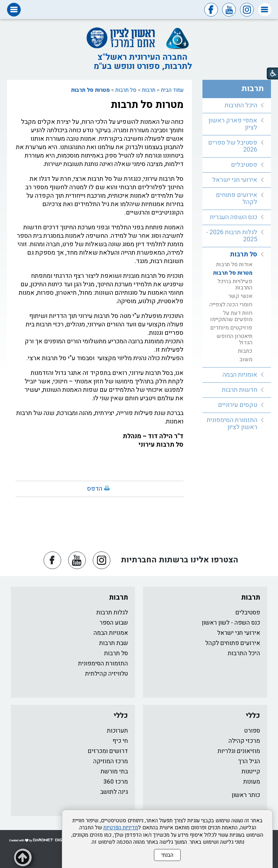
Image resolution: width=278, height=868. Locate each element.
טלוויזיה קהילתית (106, 674)
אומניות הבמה (240, 375)
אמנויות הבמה (111, 633)
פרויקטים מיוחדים (231, 328)
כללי (253, 716)
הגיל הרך (249, 761)
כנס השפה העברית (234, 217)
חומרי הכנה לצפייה (231, 305)
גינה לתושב (114, 792)
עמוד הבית (172, 90)
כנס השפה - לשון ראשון (231, 623)
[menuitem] (237, 106)
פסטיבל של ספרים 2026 (233, 146)
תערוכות (117, 731)
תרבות (149, 90)
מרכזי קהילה (244, 741)
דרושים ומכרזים (108, 751)
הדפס (95, 489)
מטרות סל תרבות (90, 90)
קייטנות (251, 771)
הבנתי (167, 855)
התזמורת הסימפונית (103, 663)
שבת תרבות (114, 643)
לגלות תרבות (112, 612)
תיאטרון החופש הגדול (234, 339)
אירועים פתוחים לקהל (237, 199)
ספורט (252, 731)
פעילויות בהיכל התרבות (235, 285)
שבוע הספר (114, 623)
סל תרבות (126, 90)
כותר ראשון (246, 795)
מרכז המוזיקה (111, 761)
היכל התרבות (241, 105)
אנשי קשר (240, 296)
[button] (265, 10)
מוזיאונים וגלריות (239, 751)
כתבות (245, 351)
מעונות (252, 782)
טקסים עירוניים (238, 405)
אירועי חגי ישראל (235, 180)
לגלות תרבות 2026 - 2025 (232, 236)
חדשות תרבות (240, 390)
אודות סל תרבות (234, 264)
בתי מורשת (114, 771)
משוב (246, 359)
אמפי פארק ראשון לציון (233, 124)
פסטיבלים (244, 165)
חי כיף (120, 741)
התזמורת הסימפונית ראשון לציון (232, 424)
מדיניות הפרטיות (121, 828)
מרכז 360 (116, 782)
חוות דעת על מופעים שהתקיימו (231, 316)
